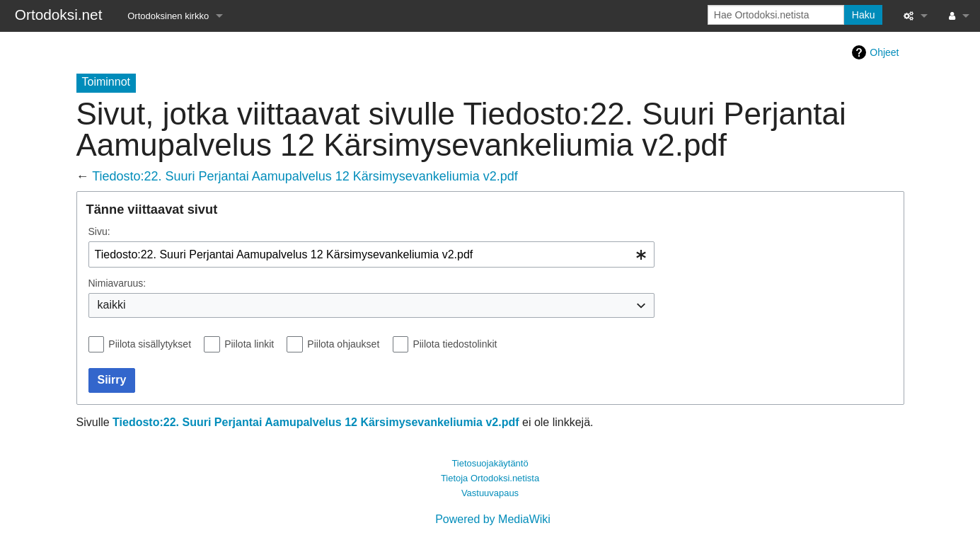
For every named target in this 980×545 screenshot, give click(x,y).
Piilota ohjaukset (343, 344)
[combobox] (371, 254)
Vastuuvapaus (490, 493)
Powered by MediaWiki (493, 519)
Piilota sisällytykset (150, 344)
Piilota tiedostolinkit (455, 344)
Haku (864, 15)
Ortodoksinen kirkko (168, 16)
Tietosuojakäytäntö (490, 463)
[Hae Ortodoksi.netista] (776, 15)
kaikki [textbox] (112, 305)
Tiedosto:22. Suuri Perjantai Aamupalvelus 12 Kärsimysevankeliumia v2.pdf (305, 176)
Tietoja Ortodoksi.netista (490, 478)
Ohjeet (884, 52)
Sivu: (99, 231)
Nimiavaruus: (117, 283)
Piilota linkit (249, 344)
